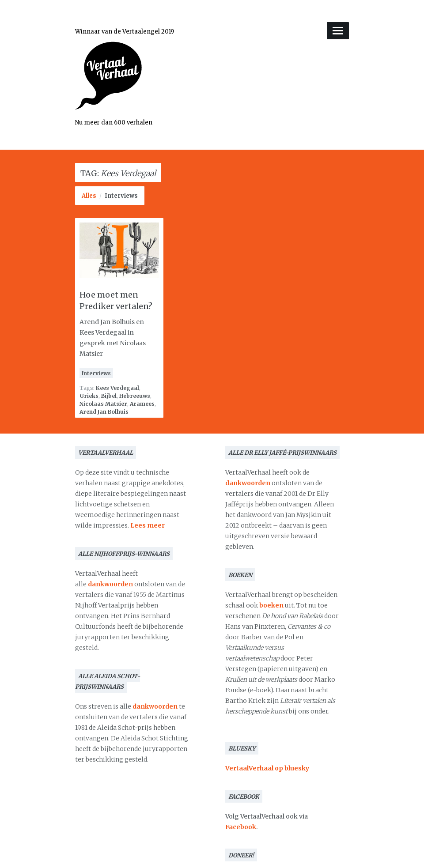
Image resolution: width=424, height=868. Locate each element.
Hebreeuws (135, 396)
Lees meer (148, 525)
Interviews (121, 196)
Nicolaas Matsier (103, 404)
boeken (271, 605)
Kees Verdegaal (117, 388)
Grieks (89, 396)
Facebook (241, 827)
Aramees (142, 404)
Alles (89, 196)
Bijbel (109, 396)
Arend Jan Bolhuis (104, 412)
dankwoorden (110, 584)
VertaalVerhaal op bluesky (267, 768)
